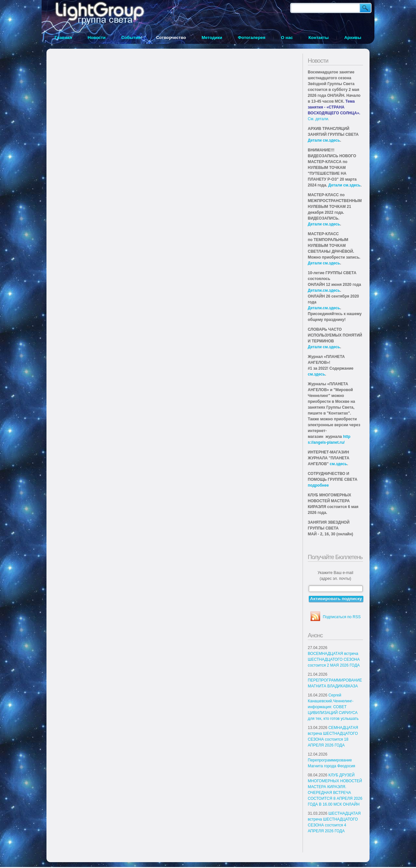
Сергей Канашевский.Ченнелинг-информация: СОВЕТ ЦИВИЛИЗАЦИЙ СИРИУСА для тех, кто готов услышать (333, 707)
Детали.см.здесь (324, 290)
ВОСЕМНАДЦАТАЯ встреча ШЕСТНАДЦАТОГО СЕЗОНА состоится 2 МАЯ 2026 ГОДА (334, 659)
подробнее (318, 485)
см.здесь (316, 374)
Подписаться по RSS (342, 617)
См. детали (318, 119)
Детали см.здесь (324, 140)
